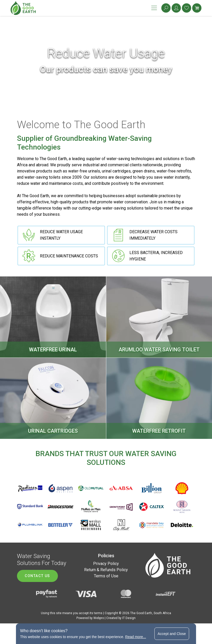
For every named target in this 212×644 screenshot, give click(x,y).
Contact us (37, 576)
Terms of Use (106, 576)
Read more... (136, 637)
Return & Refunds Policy (106, 570)
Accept (172, 634)
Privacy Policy (106, 564)
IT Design (129, 618)
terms (98, 613)
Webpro (99, 618)
